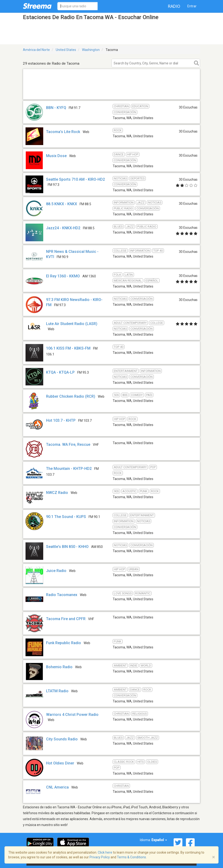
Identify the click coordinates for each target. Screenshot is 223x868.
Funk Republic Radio (64, 643)
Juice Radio (56, 571)
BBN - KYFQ (56, 108)
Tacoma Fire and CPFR (66, 619)
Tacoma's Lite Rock (63, 132)
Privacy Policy (100, 857)
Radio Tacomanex (62, 595)
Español (159, 840)
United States (66, 50)
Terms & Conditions (131, 857)
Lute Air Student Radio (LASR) (72, 324)
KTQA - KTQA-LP (60, 372)
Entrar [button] (192, 6)
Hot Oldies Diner (60, 763)
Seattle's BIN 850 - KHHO (67, 547)
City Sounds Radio (62, 739)
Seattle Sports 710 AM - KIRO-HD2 (75, 179)
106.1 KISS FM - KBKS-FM (68, 348)
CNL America (57, 787)
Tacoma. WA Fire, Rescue (68, 444)
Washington (91, 50)
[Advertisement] (111, 93)
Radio (174, 6)
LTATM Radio (57, 691)
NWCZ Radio (57, 493)
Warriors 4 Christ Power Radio (72, 715)
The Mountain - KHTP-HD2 (69, 469)
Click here (105, 852)
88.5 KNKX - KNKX (62, 204)
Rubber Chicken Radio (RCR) (71, 396)
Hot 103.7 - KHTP (61, 420)
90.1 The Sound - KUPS (66, 517)
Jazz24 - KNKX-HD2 (63, 228)
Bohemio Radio (59, 667)
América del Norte (36, 50)
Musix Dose (56, 156)
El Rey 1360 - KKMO (63, 276)
